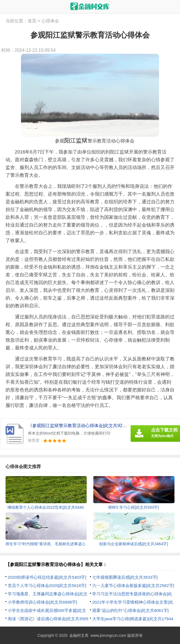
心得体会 (50, 21)
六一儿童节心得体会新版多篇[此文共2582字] (133, 585)
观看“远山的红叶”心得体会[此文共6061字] (130, 610)
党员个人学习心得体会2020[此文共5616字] (47, 585)
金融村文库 (79, 635)
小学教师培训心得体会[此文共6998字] (43, 602)
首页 (32, 21)
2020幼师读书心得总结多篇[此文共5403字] (47, 577)
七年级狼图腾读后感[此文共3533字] (125, 577)
